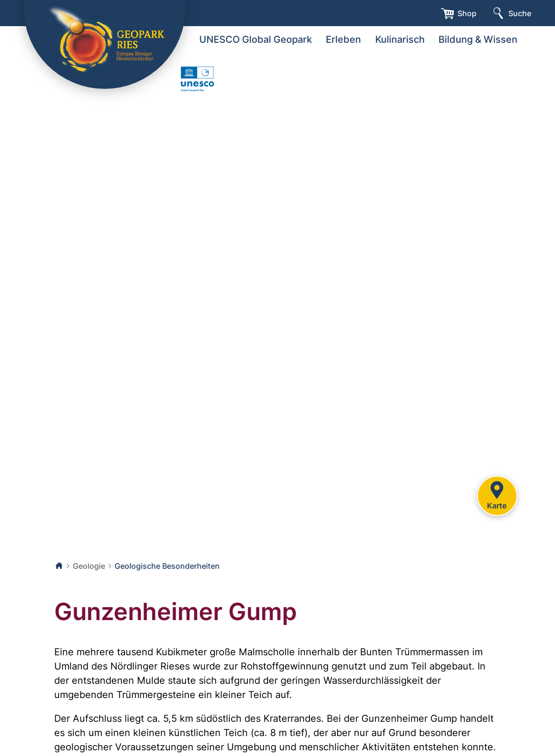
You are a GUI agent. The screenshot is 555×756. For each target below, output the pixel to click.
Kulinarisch (400, 39)
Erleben (343, 39)
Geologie (89, 566)
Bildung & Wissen (478, 39)
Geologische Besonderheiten (167, 566)
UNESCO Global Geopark (256, 39)
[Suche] (511, 13)
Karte (497, 494)
